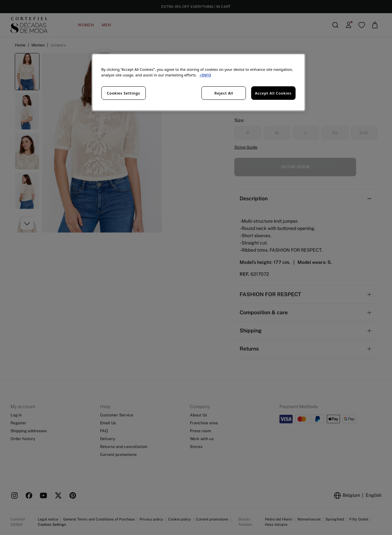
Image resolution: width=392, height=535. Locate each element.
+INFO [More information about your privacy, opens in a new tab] (205, 75)
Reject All (224, 93)
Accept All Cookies (273, 93)
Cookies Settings (124, 93)
